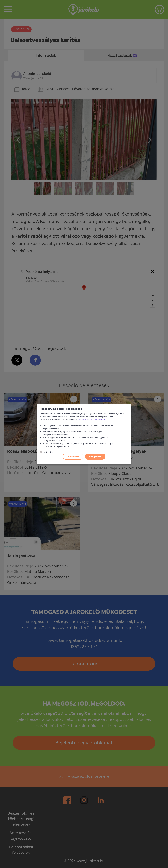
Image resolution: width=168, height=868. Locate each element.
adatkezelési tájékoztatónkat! (92, 419)
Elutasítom (73, 457)
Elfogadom (95, 457)
